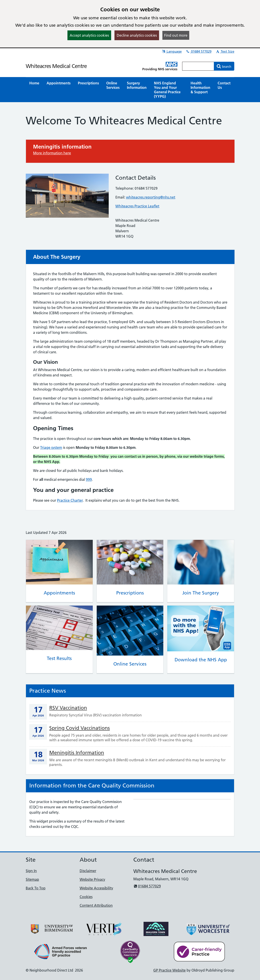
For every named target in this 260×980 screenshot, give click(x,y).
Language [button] (172, 51)
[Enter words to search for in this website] (198, 66)
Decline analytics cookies (137, 35)
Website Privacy (92, 879)
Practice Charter (70, 500)
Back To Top (36, 888)
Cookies (86, 897)
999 (89, 479)
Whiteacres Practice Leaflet (137, 206)
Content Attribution (96, 905)
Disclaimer (88, 871)
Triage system (51, 447)
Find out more (176, 35)
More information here (52, 153)
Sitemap (32, 879)
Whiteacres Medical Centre (56, 66)
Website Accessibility (96, 888)
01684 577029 (199, 51)
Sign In (31, 871)
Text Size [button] (225, 51)
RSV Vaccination (68, 708)
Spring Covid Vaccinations (80, 728)
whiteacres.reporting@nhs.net (151, 197)
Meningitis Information (77, 753)
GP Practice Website (169, 970)
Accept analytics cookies (89, 35)
